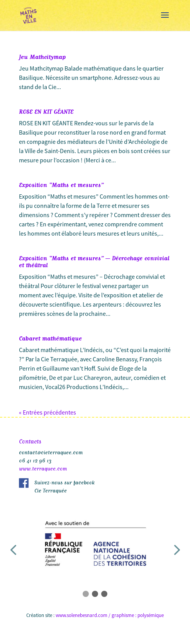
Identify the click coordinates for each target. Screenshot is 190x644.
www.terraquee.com (43, 468)
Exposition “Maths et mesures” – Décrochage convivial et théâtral (94, 261)
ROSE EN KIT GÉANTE (46, 111)
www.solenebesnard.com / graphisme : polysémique (110, 615)
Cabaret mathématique (50, 338)
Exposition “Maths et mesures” (61, 184)
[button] (13, 550)
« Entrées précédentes (47, 412)
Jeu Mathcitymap (42, 56)
